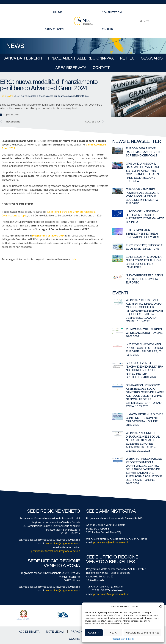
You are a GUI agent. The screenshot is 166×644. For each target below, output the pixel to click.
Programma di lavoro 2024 (48, 236)
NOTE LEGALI (55, 632)
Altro (11, 96)
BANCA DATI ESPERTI (23, 58)
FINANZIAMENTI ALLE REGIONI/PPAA (81, 58)
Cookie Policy (119, 639)
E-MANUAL (109, 29)
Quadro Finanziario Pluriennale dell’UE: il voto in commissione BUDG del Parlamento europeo (142, 196)
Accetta (94, 633)
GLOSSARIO (152, 58)
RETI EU (127, 58)
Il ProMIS (58, 13)
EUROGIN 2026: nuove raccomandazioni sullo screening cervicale (144, 152)
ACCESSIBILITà (29, 632)
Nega (113, 633)
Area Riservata (71, 68)
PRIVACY (130, 639)
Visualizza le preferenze (142, 633)
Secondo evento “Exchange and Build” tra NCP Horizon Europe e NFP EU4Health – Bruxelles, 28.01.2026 (144, 370)
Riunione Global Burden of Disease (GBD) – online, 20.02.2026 (144, 333)
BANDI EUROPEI (55, 29)
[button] (160, 606)
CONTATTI (102, 68)
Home (3, 96)
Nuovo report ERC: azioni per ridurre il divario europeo (145, 279)
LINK (73, 259)
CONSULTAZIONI (112, 12)
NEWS (15, 46)
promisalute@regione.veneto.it (62, 543)
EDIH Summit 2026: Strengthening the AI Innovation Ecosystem (142, 234)
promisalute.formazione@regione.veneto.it (55, 551)
